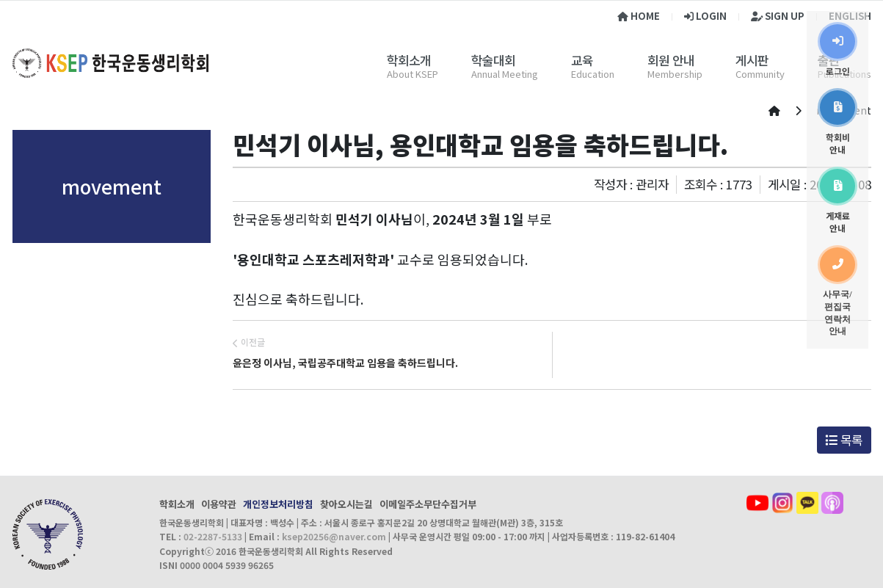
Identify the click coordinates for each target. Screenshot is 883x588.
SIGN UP (778, 16)
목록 (844, 440)
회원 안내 (671, 60)
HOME (639, 16)
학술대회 (493, 60)
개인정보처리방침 (278, 504)
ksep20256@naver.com (334, 536)
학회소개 (409, 60)
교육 (582, 60)
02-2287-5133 (213, 536)
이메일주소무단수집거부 (428, 504)
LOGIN (705, 16)
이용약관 (219, 504)
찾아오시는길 (346, 504)
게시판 (752, 60)
